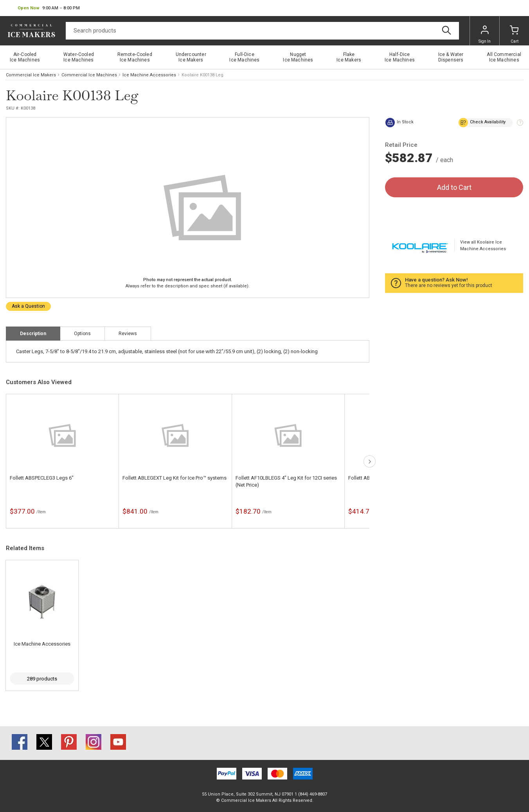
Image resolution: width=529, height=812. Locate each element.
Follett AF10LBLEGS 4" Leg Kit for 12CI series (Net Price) (286, 481)
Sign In (485, 34)
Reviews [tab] (128, 334)
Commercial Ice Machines (89, 75)
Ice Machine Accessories (149, 75)
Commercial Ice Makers (31, 75)
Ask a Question (28, 306)
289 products (42, 679)
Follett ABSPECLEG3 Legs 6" (42, 478)
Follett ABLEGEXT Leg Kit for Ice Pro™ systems (175, 478)
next (370, 461)
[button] (49, 8)
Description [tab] (33, 334)
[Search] (262, 31)
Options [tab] (82, 334)
